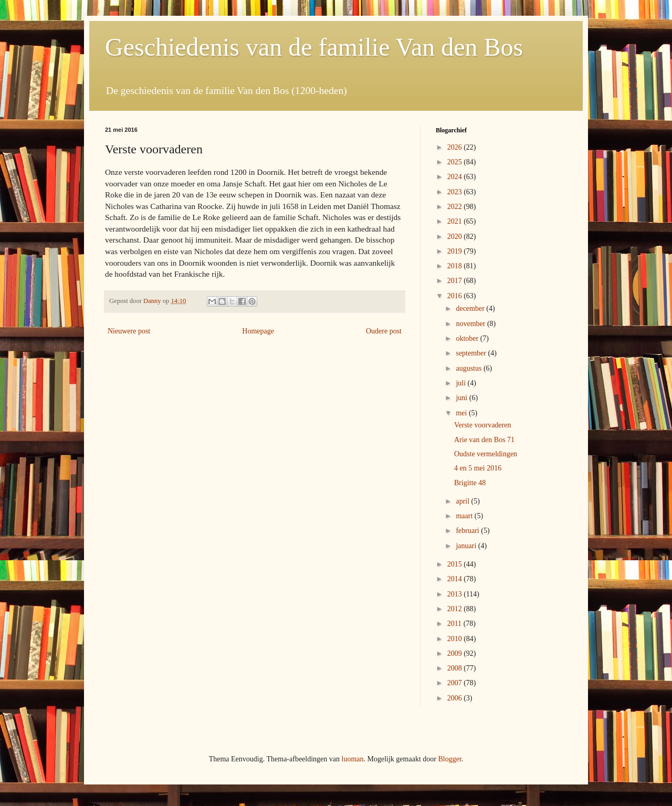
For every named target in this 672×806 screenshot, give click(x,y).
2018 (456, 266)
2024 (456, 177)
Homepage (258, 331)
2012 (456, 609)
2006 (456, 698)
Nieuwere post (129, 331)
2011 (455, 624)
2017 (456, 281)
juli (461, 383)
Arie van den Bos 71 (484, 440)
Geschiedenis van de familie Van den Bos (314, 47)
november (471, 324)
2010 (456, 639)
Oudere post (384, 331)
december (471, 308)
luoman (353, 759)
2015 (456, 564)
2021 (456, 221)
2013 (456, 594)
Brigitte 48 (470, 483)
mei (462, 413)
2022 (456, 207)
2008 (456, 668)
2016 (456, 296)
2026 (456, 147)
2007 (456, 683)
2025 (456, 162)
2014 (456, 579)
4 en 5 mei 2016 (478, 468)
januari (467, 546)
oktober (468, 338)
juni (462, 398)
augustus (470, 368)
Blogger (449, 759)
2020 (456, 237)
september (472, 353)
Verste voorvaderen (482, 425)
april (463, 501)
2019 (456, 251)
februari (468, 531)
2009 (456, 653)
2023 (456, 192)
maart (465, 516)
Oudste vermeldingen (486, 454)
